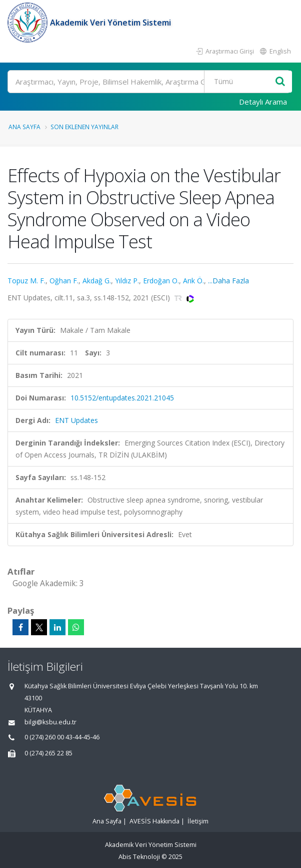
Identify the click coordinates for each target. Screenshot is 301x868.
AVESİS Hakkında (154, 821)
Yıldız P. (127, 281)
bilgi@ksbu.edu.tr (50, 722)
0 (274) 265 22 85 (48, 753)
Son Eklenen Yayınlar (84, 127)
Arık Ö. (193, 281)
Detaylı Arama (263, 102)
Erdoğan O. (161, 281)
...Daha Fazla (228, 281)
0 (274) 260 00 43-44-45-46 (62, 737)
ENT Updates (76, 420)
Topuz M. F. (26, 281)
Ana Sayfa (24, 127)
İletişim (198, 821)
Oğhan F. (64, 281)
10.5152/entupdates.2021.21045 (122, 398)
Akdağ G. (97, 281)
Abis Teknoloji (139, 857)
